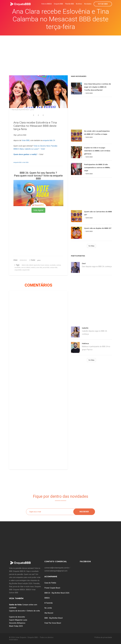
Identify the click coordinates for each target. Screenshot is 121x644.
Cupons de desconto (17, 617)
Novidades (88, 4)
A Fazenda (48, 603)
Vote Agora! (38, 210)
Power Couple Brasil (52, 588)
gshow (39, 260)
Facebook (85, 562)
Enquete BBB (58, 4)
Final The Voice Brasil (53, 623)
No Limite (48, 608)
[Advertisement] (61, 52)
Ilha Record (49, 613)
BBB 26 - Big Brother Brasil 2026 (57, 593)
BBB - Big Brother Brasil (53, 618)
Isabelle (85, 328)
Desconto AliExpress (17, 623)
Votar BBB (103, 4)
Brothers (79, 4)
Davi (84, 263)
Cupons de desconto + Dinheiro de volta (24, 611)
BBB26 (47, 598)
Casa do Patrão (50, 583)
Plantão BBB (70, 4)
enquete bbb (18, 162)
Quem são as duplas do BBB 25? (98, 228)
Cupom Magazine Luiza (18, 620)
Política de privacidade (103, 637)
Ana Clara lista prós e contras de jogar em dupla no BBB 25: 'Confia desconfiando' (98, 87)
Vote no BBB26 (47, 4)
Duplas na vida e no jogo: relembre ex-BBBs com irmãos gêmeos (97, 151)
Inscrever (84, 512)
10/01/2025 (88, 93)
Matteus (85, 343)
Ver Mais (91, 246)
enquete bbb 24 (49, 140)
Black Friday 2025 (16, 626)
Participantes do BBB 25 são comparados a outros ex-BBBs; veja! (97, 167)
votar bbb (25, 162)
